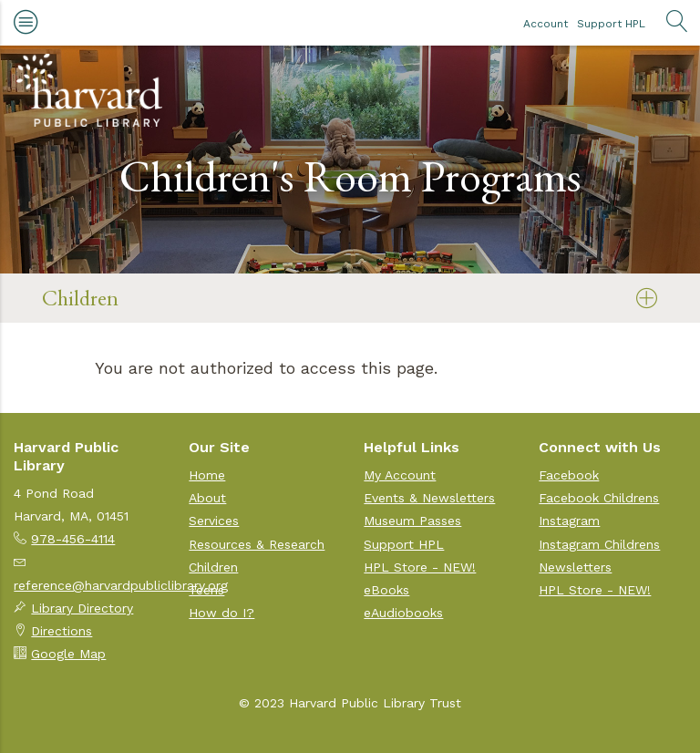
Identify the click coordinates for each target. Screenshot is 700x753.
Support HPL (611, 24)
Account (546, 24)
